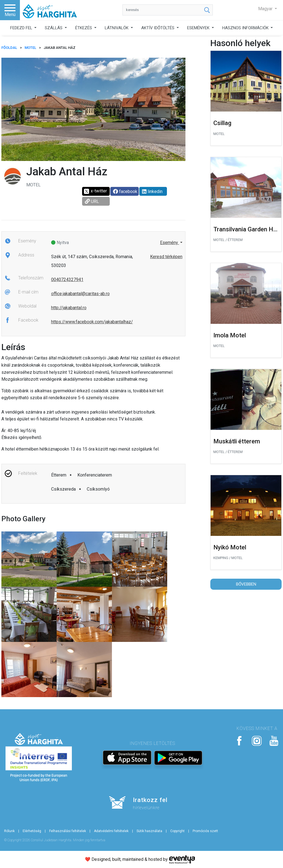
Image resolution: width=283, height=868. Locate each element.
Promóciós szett (205, 831)
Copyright (177, 831)
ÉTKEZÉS (84, 28)
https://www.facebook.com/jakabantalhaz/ (92, 322)
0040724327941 (67, 280)
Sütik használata (149, 831)
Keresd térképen (166, 257)
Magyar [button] (266, 9)
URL (92, 201)
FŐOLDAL (9, 48)
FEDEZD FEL (22, 28)
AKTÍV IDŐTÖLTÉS (158, 28)
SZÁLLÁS (54, 28)
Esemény (170, 243)
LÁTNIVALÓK (117, 28)
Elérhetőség (32, 831)
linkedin (152, 191)
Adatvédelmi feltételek (111, 831)
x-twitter (95, 191)
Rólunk (9, 831)
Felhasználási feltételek (68, 831)
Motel (30, 48)
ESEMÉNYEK (199, 28)
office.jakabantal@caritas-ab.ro (80, 294)
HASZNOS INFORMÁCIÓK (246, 28)
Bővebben (246, 584)
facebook (125, 191)
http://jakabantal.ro (69, 308)
